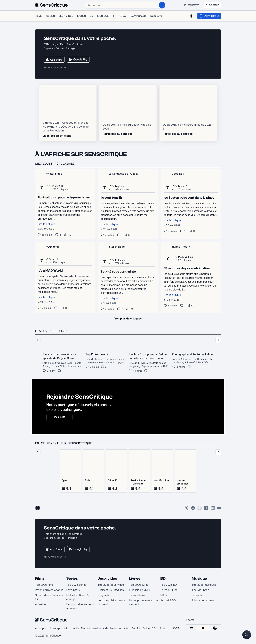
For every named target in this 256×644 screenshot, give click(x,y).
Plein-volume (186, 257)
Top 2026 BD (169, 585)
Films (40, 578)
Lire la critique (46, 224)
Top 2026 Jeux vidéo (111, 585)
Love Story (73, 590)
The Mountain (200, 590)
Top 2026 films (44, 585)
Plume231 (58, 186)
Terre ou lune (169, 590)
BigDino (120, 186)
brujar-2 (183, 186)
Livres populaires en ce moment (143, 602)
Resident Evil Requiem (111, 590)
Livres (135, 578)
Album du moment (203, 600)
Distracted (198, 595)
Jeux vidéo (107, 578)
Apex (64, 480)
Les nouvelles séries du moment (81, 606)
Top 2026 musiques (204, 585)
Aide (106, 628)
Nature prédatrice (183, 482)
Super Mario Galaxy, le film (49, 597)
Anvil (55, 259)
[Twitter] (186, 509)
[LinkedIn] (213, 509)
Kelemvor (121, 260)
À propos (41, 628)
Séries (72, 578)
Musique (199, 578)
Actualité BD (168, 600)
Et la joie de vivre (139, 590)
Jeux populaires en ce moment (112, 602)
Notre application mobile (64, 628)
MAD (164, 595)
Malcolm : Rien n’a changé (78, 597)
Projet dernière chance (49, 590)
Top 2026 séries (76, 585)
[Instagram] (200, 509)
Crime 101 (113, 480)
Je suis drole (137, 595)
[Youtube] (219, 509)
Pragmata (104, 595)
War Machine (161, 480)
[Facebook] (193, 509)
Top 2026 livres (139, 585)
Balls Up (89, 480)
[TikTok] (206, 509)
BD (163, 578)
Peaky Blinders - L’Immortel (139, 482)
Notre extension (91, 628)
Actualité (40, 604)
